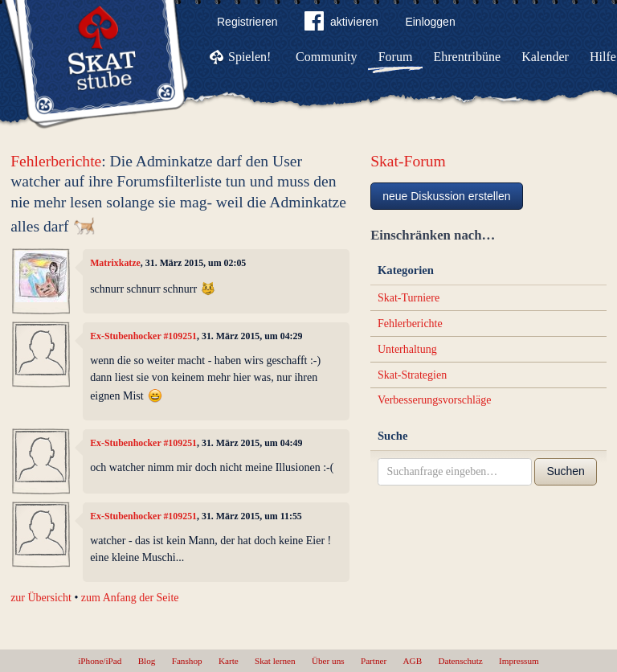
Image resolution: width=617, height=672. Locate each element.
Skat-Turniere (409, 298)
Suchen (565, 471)
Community (326, 57)
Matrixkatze (115, 263)
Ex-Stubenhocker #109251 (143, 336)
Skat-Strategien (412, 375)
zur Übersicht (41, 598)
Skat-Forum (408, 161)
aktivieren (341, 24)
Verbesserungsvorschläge (435, 400)
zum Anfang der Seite (130, 598)
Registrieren (247, 22)
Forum (396, 57)
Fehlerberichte (56, 161)
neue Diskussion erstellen (447, 196)
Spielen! (249, 57)
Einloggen (430, 22)
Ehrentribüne (468, 57)
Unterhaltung (407, 349)
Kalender (545, 57)
